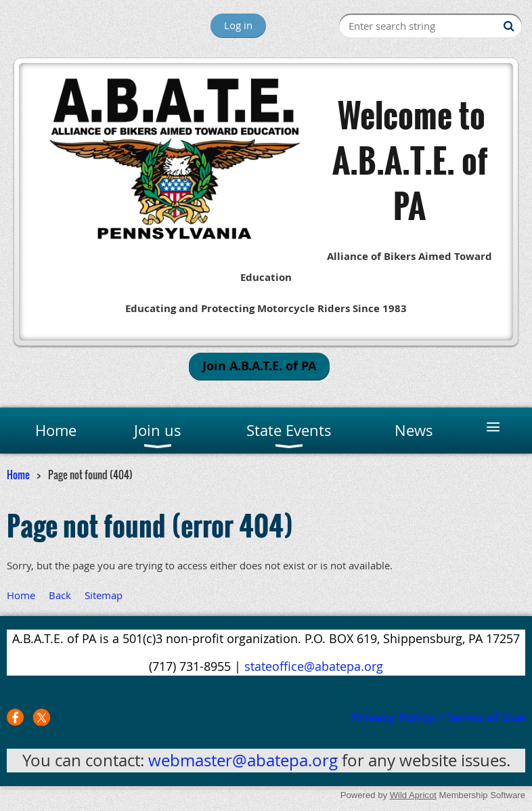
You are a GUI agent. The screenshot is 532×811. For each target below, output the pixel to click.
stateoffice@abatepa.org (314, 666)
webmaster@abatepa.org (243, 760)
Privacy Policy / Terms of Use (438, 717)
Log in (238, 25)
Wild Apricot (413, 795)
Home (18, 475)
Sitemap (104, 595)
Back (60, 595)
